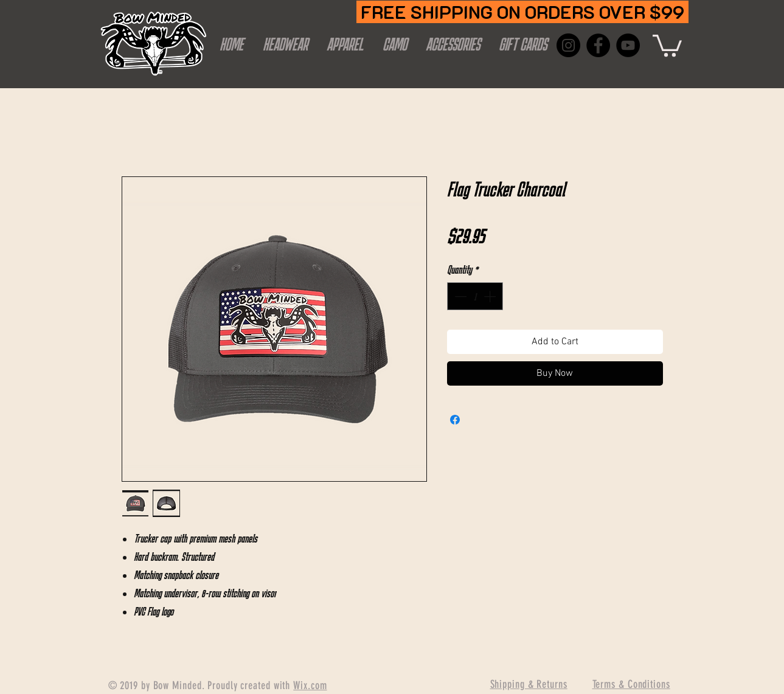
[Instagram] (568, 45)
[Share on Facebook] (455, 420)
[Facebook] (598, 45)
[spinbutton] (475, 296)
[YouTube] (628, 45)
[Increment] (491, 296)
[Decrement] (459, 296)
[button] (667, 44)
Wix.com (310, 685)
